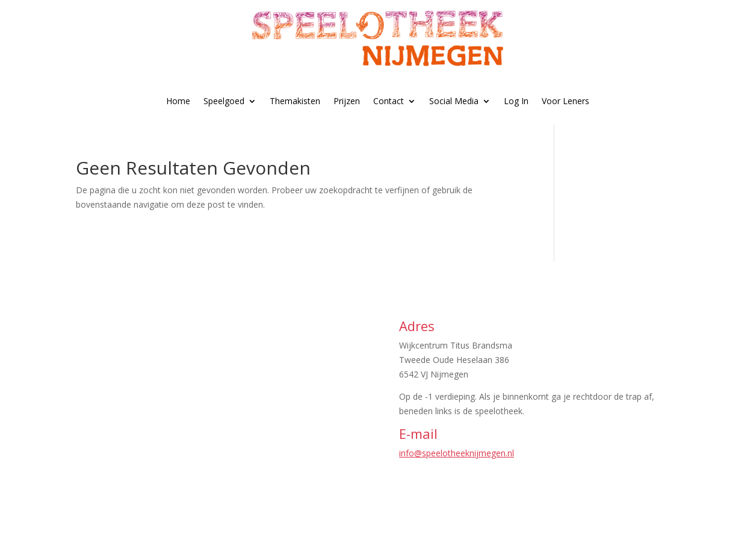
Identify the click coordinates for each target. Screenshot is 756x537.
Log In (516, 101)
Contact (389, 101)
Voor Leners (565, 101)
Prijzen (347, 101)
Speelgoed (224, 101)
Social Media (454, 101)
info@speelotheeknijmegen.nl (457, 453)
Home (178, 101)
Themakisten (295, 101)
